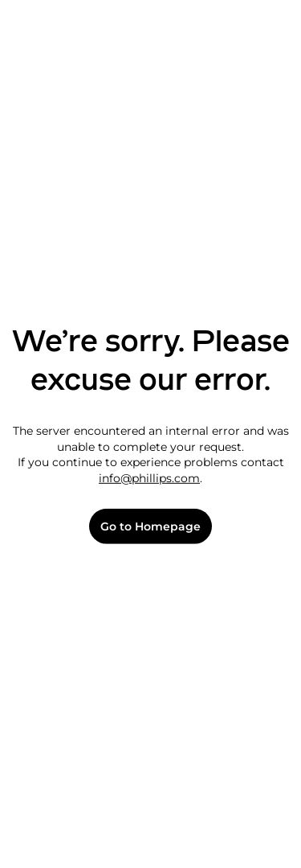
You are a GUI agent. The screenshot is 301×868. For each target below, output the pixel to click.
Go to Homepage (150, 527)
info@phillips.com (149, 478)
